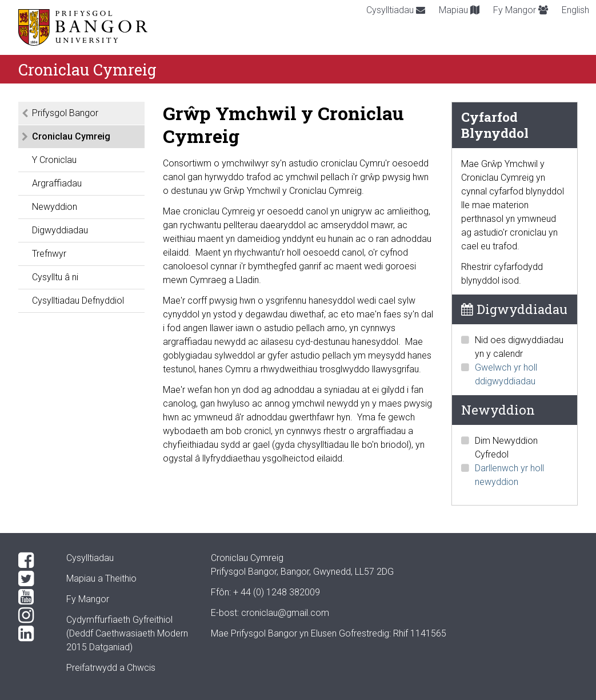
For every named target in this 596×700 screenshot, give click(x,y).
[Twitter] (33, 579)
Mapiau (459, 10)
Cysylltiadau (396, 10)
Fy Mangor (521, 10)
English (575, 10)
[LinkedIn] (33, 634)
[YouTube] (33, 597)
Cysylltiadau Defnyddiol (78, 301)
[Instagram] (33, 615)
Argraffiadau (57, 183)
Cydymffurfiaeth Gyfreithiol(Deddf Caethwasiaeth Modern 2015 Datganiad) (127, 633)
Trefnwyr (49, 254)
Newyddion (55, 207)
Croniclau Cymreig (71, 136)
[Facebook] (33, 560)
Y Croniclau (54, 160)
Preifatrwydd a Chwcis (111, 668)
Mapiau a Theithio (101, 578)
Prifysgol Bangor (65, 113)
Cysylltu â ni (55, 277)
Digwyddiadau (60, 230)
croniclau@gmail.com (285, 613)
